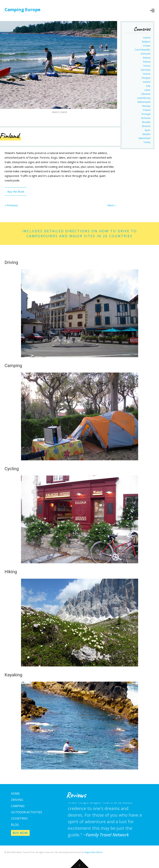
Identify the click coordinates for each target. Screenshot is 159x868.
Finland (147, 62)
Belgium (146, 42)
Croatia (147, 46)
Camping (18, 806)
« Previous (11, 205)
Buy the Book (16, 191)
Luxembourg (144, 98)
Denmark (146, 54)
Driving (17, 800)
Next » (112, 205)
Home (15, 794)
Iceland (147, 82)
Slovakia (146, 122)
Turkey (147, 142)
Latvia (147, 90)
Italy (148, 86)
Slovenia (146, 126)
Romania (146, 118)
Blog (15, 825)
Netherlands (144, 102)
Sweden (146, 134)
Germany (146, 70)
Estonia (147, 58)
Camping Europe (23, 9)
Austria (147, 38)
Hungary (146, 78)
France (147, 66)
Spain (148, 130)
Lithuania (146, 94)
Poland (147, 110)
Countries (19, 818)
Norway (146, 106)
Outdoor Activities (27, 812)
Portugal (146, 114)
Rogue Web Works (93, 852)
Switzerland (144, 138)
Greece (147, 74)
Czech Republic (143, 50)
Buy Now (20, 833)
